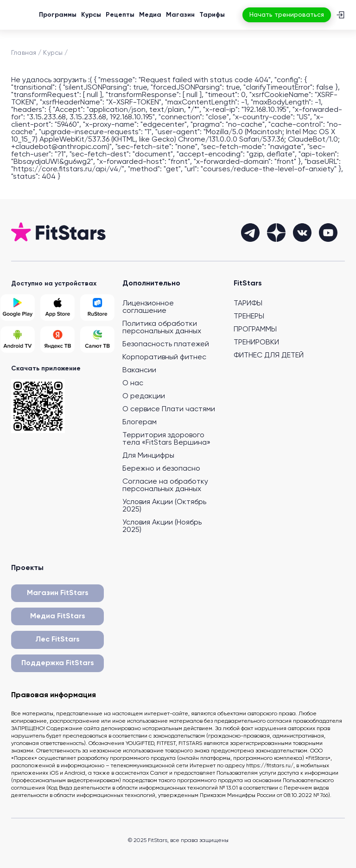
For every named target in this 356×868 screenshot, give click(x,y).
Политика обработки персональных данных (162, 328)
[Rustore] (97, 308)
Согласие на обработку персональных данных (165, 486)
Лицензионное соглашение (148, 307)
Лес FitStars (57, 640)
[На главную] (25, 15)
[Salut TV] (97, 340)
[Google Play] (18, 308)
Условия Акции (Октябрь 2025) (164, 506)
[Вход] (340, 15)
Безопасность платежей (166, 344)
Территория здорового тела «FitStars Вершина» (166, 439)
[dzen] (276, 233)
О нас (133, 383)
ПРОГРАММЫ (255, 330)
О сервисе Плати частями (169, 409)
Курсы (91, 15)
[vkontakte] (302, 233)
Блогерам (140, 422)
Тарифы (212, 15)
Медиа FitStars (58, 616)
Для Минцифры (148, 456)
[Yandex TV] (57, 340)
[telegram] (250, 233)
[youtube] (328, 233)
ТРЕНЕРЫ (249, 317)
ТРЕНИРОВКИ (256, 343)
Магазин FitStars (58, 593)
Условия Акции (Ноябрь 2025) (162, 526)
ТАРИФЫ (248, 304)
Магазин (180, 15)
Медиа (150, 15)
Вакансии (139, 370)
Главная (24, 53)
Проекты (27, 568)
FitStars (248, 284)
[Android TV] (18, 340)
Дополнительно (151, 284)
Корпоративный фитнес (164, 357)
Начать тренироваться (287, 15)
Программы (58, 15)
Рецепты (120, 15)
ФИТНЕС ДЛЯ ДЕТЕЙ (269, 356)
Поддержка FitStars (58, 663)
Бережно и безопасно (161, 469)
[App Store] (57, 308)
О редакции (144, 396)
